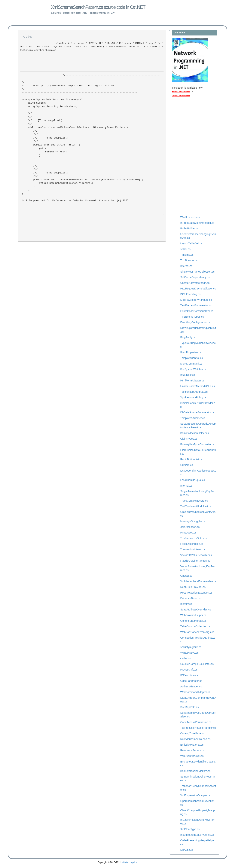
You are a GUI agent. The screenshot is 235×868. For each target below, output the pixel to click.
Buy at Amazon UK (181, 95)
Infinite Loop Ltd (129, 862)
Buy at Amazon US (181, 92)
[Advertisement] (187, 157)
